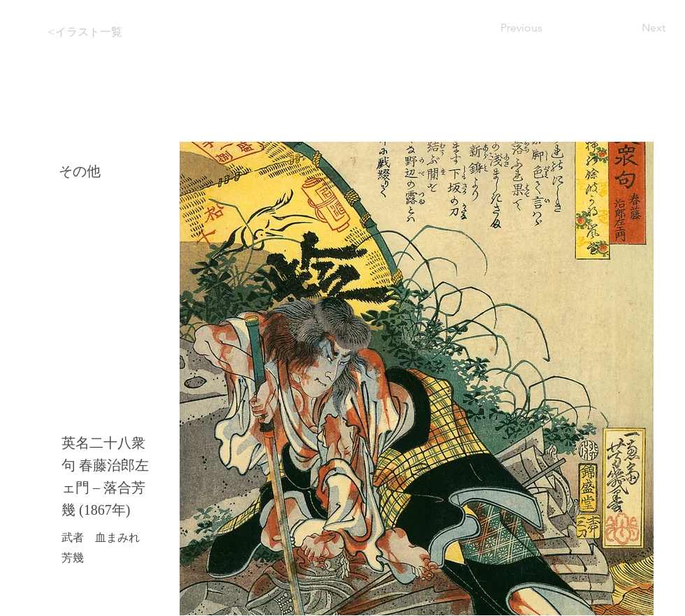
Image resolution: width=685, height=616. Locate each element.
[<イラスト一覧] (96, 32)
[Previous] (547, 28)
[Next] (630, 28)
